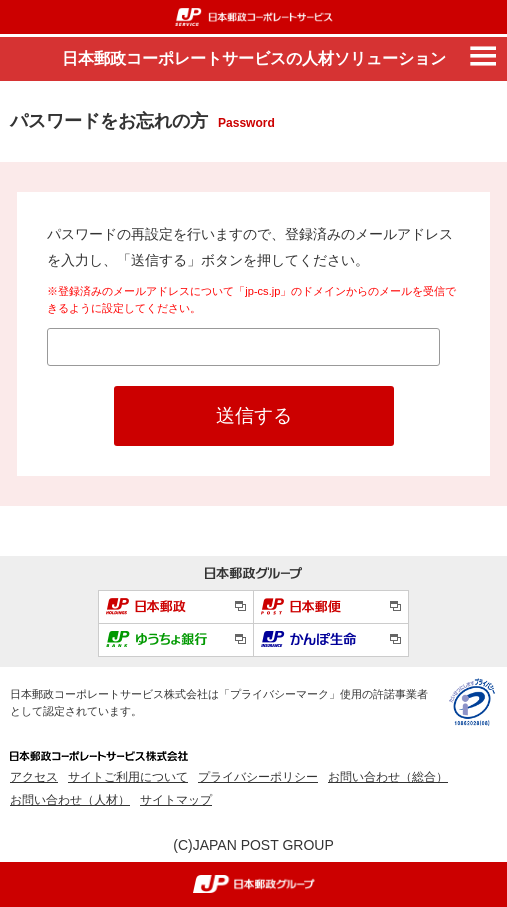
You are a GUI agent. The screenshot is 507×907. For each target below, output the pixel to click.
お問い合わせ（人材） (70, 800)
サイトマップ (176, 800)
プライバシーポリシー (258, 777)
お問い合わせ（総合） (388, 777)
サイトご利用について (128, 777)
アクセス (34, 777)
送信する (254, 415)
